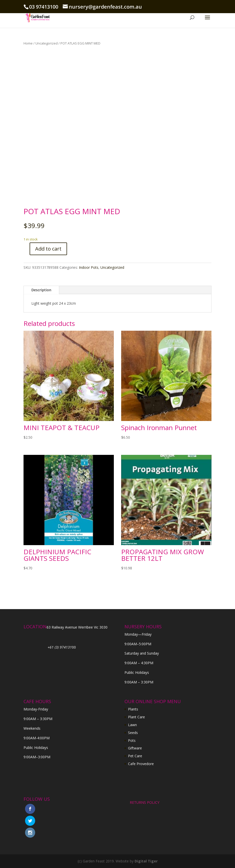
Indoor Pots (89, 267)
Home (28, 43)
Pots (132, 740)
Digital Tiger (146, 861)
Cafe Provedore (141, 764)
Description (41, 290)
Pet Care (135, 756)
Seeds (133, 733)
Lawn (132, 725)
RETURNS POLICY (145, 802)
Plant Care (136, 717)
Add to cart (48, 249)
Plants (133, 709)
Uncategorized (47, 43)
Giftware (135, 748)
